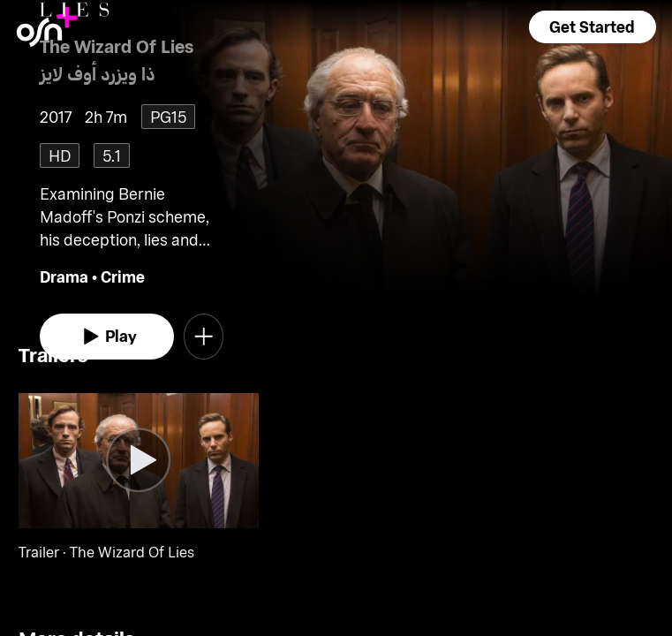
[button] (593, 27)
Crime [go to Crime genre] (123, 276)
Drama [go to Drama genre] (64, 276)
